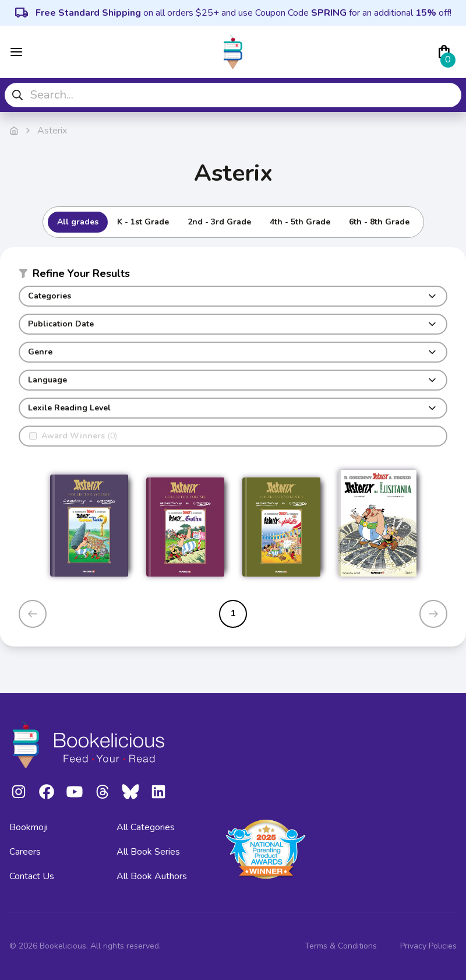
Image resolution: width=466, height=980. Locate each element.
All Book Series (148, 852)
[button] (233, 276)
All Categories (146, 827)
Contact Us (32, 876)
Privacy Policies (428, 946)
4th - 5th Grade (300, 222)
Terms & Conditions (341, 946)
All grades (78, 222)
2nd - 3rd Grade (219, 222)
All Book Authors (152, 876)
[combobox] (233, 95)
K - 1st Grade (143, 222)
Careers (25, 852)
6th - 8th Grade (379, 222)
